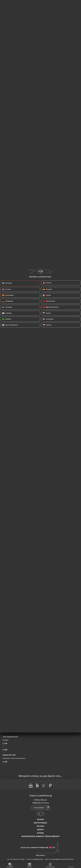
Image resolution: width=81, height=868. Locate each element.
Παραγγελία (10, 865)
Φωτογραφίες (41, 823)
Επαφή (40, 833)
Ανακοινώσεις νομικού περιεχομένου (41, 836)
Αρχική (40, 819)
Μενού (40, 830)
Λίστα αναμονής (50, 865)
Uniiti (43, 855)
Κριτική (40, 826)
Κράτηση (30, 865)
